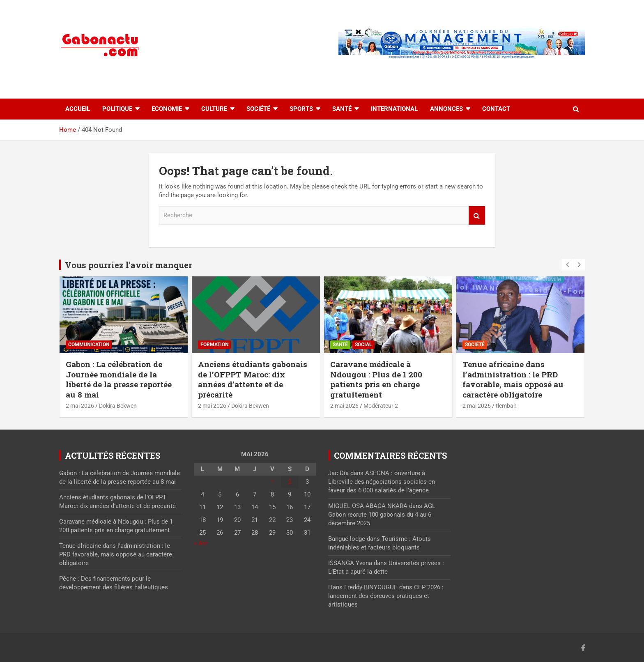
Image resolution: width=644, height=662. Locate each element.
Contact (496, 109)
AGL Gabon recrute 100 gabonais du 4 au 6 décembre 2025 (382, 515)
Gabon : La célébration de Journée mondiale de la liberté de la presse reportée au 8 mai (119, 379)
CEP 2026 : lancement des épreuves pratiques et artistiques (386, 596)
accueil (78, 109)
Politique (117, 109)
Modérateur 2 (381, 406)
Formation (214, 345)
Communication (89, 345)
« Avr (201, 543)
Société (258, 109)
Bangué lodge (347, 539)
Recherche (477, 215)
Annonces (446, 109)
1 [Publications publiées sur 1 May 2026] (272, 482)
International (394, 109)
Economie (167, 109)
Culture (214, 109)
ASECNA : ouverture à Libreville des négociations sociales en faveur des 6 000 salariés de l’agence (382, 482)
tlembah (506, 406)
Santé (342, 109)
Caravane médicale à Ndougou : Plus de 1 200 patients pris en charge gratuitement (376, 379)
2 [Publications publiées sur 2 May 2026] (290, 482)
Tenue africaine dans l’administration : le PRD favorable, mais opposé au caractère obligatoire (513, 379)
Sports (301, 109)
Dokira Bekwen (118, 406)
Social (363, 345)
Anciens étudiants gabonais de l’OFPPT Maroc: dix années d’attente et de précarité (253, 379)
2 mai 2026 (80, 406)
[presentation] (567, 265)
